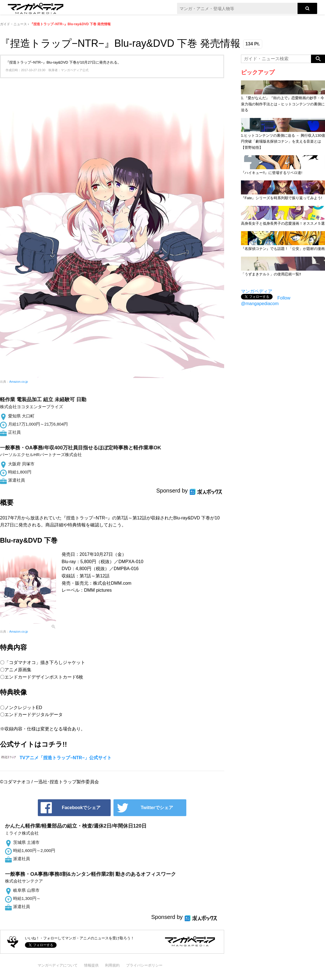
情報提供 (91, 965)
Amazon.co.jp (19, 382)
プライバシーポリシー (144, 965)
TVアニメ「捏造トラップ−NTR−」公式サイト (66, 758)
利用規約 (112, 965)
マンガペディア (257, 291)
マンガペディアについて (58, 965)
